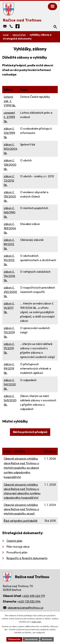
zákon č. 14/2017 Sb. (9, 308)
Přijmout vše (14, 639)
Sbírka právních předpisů (30, 432)
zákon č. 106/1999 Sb (9, 133)
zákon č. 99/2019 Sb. (9, 368)
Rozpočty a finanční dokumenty (27, 558)
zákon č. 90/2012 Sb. (9, 260)
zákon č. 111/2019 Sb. (9, 348)
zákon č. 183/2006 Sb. (10, 228)
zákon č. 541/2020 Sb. (10, 384)
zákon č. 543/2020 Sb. (10, 400)
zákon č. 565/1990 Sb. (10, 212)
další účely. (37, 622)
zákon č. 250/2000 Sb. (10, 292)
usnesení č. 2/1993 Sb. (9, 117)
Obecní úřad (19, 35)
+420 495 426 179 (33, 596)
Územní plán (14, 541)
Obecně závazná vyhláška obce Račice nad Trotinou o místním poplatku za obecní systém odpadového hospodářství (21, 468)
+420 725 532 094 (29, 602)
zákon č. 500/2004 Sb (10, 149)
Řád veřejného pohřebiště (21, 521)
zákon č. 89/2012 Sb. (9, 244)
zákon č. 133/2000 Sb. (10, 196)
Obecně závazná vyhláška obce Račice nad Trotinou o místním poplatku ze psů (21, 509)
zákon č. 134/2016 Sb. (9, 276)
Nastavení (47, 639)
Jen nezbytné (31, 639)
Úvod (6, 35)
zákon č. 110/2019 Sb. (9, 332)
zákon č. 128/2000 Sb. (10, 165)
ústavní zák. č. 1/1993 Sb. (10, 101)
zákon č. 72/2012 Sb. (9, 181)
